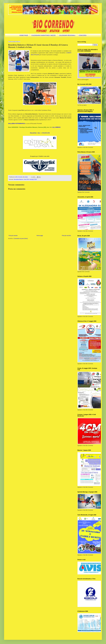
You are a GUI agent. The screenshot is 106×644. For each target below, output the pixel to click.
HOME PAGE (24, 35)
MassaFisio (33, 133)
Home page (40, 236)
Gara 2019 (26, 179)
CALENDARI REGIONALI (67, 35)
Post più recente (13, 236)
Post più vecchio (66, 236)
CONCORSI (83, 35)
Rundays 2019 (33, 179)
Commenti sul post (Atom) (21, 239)
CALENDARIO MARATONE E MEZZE (44, 35)
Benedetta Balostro (19, 179)
